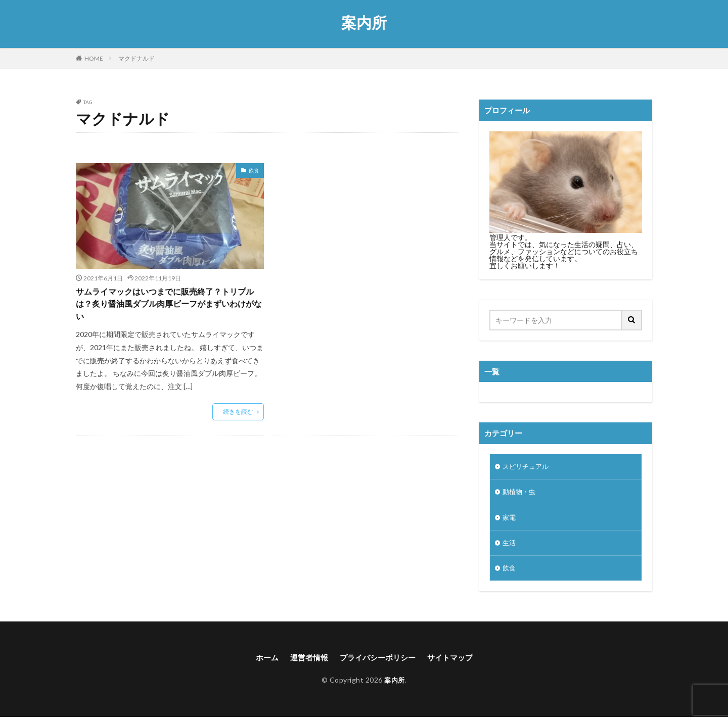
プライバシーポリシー (378, 662)
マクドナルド (136, 58)
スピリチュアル (527, 467)
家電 (510, 520)
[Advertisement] (366, 244)
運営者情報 (306, 662)
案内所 (364, 23)
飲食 (254, 170)
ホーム (262, 662)
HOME (94, 58)
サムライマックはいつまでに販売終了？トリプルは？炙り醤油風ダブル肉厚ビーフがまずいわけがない (167, 306)
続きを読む (238, 415)
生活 (510, 546)
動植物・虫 (520, 493)
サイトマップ (454, 662)
